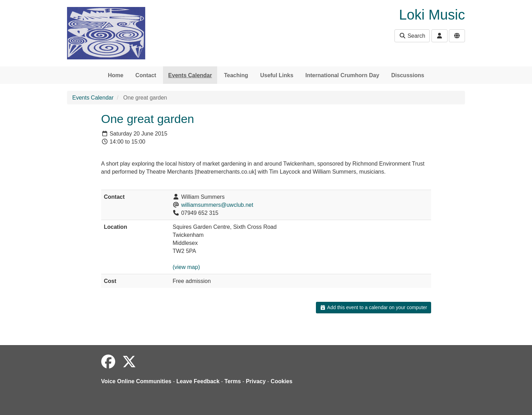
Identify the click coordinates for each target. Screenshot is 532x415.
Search (412, 36)
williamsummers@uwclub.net (217, 205)
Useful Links (277, 75)
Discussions (408, 75)
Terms (233, 381)
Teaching (236, 75)
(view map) (186, 267)
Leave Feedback (198, 381)
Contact (146, 75)
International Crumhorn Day (342, 75)
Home (116, 75)
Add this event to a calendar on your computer (373, 307)
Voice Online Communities (136, 381)
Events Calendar (190, 75)
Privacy (256, 381)
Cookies (281, 381)
